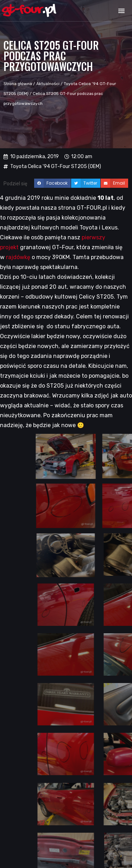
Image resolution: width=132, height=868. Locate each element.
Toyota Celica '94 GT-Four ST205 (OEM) (56, 166)
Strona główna (18, 84)
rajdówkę (18, 257)
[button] (121, 11)
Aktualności (48, 84)
